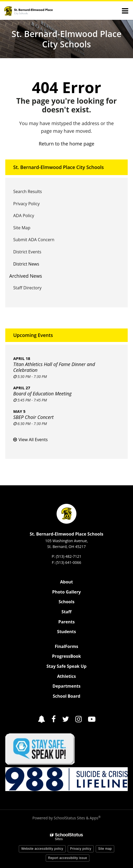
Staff (67, 612)
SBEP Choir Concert (33, 417)
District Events (27, 252)
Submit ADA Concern (34, 240)
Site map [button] (105, 849)
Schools (66, 602)
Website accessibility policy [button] (42, 849)
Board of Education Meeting (42, 394)
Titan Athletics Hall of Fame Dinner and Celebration (54, 367)
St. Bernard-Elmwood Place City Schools (58, 167)
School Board (66, 696)
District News (26, 264)
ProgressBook (66, 656)
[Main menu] (125, 11)
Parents (67, 622)
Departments (67, 686)
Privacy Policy (26, 204)
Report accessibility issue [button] (68, 858)
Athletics (66, 676)
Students (66, 632)
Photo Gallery (66, 592)
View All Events (33, 440)
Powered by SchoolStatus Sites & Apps (67, 818)
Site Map (22, 228)
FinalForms (66, 646)
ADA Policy (24, 216)
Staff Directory (27, 288)
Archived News (26, 276)
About (66, 582)
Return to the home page (66, 144)
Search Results (27, 191)
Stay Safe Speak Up (66, 666)
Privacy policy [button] (81, 849)
